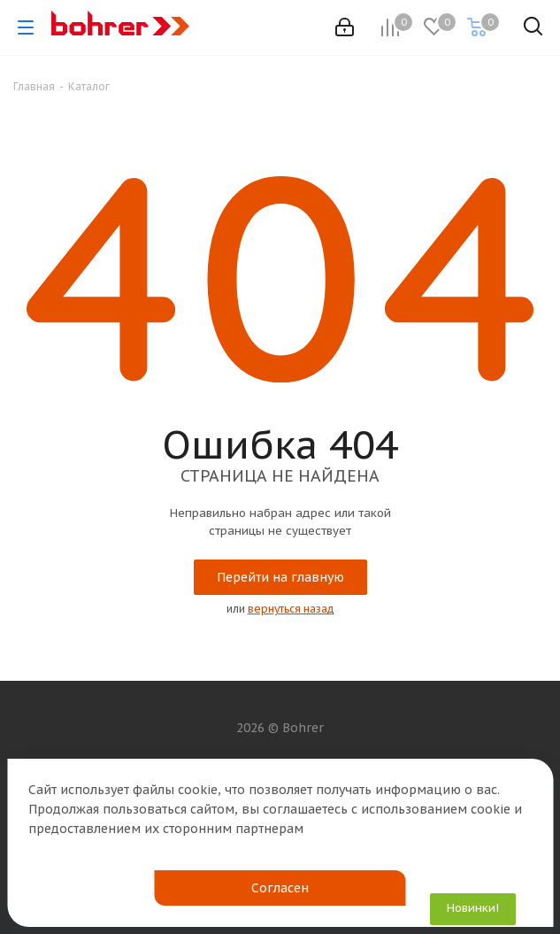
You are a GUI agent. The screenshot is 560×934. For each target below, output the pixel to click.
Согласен (280, 888)
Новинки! (473, 908)
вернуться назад (291, 609)
